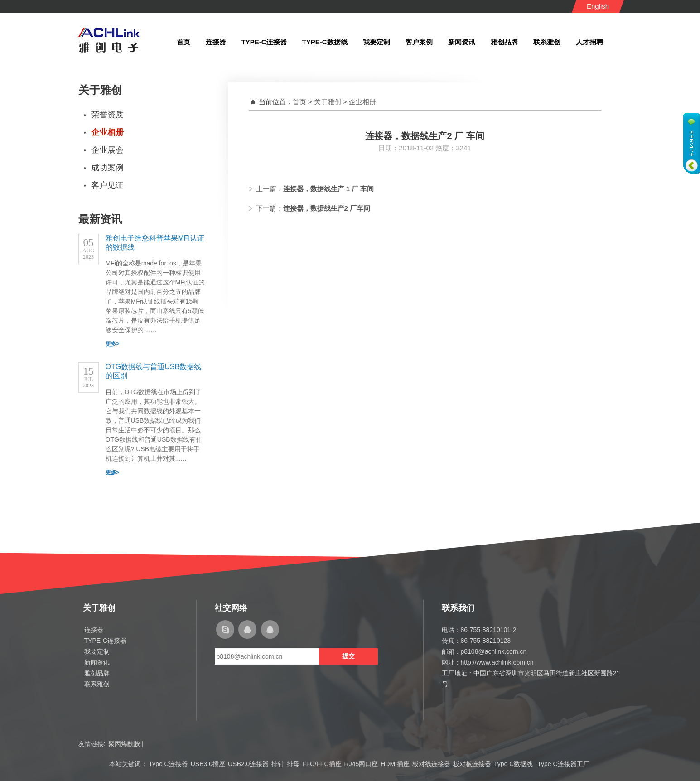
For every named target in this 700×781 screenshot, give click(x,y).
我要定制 (97, 651)
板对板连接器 (472, 764)
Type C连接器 (168, 764)
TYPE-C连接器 (105, 641)
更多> (113, 344)
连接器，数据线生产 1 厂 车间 (329, 189)
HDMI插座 (395, 764)
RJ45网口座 (361, 764)
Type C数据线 (514, 764)
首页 (299, 102)
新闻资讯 (97, 662)
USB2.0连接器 (248, 764)
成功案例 (107, 168)
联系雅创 (97, 684)
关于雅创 (328, 102)
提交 (348, 656)
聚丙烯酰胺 (124, 744)
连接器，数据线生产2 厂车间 (327, 208)
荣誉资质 (107, 115)
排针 (278, 764)
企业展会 (107, 150)
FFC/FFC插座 (322, 764)
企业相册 (107, 132)
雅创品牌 (97, 673)
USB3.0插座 (208, 764)
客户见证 (107, 185)
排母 (293, 764)
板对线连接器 (431, 764)
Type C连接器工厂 (563, 764)
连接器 (94, 630)
